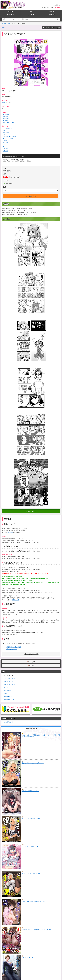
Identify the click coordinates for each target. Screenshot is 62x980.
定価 (5, 168)
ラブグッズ (52, 15)
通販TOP (4, 23)
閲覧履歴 (31, 665)
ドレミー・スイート (9, 123)
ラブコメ (5, 143)
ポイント (6, 180)
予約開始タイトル (8, 700)
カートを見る (56, 28)
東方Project (6, 114)
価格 (5, 174)
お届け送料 (10, 533)
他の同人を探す (31, 511)
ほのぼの (5, 141)
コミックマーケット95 (9, 137)
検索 (58, 19)
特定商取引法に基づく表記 (13, 647)
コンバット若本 (7, 128)
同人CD (5, 687)
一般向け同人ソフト (9, 684)
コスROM (51, 11)
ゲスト (2, 28)
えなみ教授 (6, 132)
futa (4, 130)
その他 (5, 694)
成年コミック (7, 691)
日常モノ (5, 151)
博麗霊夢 (5, 116)
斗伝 (4, 135)
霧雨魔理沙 (6, 118)
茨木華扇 (5, 121)
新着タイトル (7, 697)
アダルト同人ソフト (9, 678)
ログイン (46, 28)
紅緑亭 (4, 103)
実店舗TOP (57, 5)
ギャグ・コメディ (8, 139)
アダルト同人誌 (8, 675)
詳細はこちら (15, 600)
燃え (4, 147)
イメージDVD (31, 15)
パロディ (5, 149)
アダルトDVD (10, 15)
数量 (5, 187)
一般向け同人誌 (8, 681)
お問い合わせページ (11, 649)
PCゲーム (10, 11)
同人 (31, 11)
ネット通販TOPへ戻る (31, 654)
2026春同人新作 (8, 722)
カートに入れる (31, 196)
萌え (4, 145)
